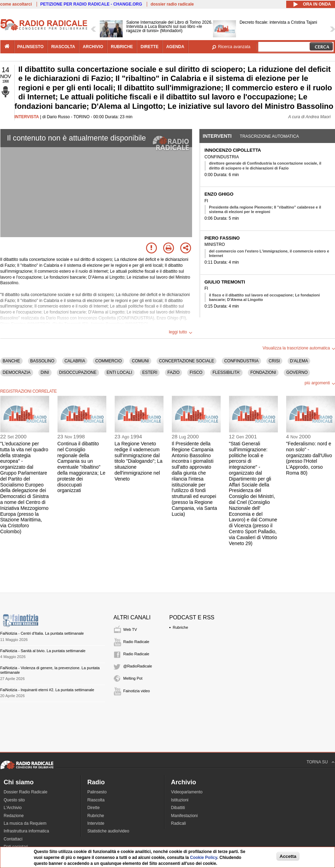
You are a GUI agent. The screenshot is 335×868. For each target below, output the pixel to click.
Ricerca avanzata (234, 47)
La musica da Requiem (25, 823)
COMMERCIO (108, 361)
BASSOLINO (42, 361)
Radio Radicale (136, 642)
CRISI (274, 361)
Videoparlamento (187, 792)
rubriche (122, 47)
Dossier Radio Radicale (26, 792)
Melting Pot (133, 678)
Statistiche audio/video (108, 831)
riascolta (63, 47)
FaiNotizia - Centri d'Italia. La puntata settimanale (42, 633)
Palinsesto (97, 792)
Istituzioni (180, 800)
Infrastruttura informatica (26, 831)
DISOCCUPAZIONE (78, 372)
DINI (45, 372)
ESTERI (150, 372)
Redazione (14, 816)
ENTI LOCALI (119, 372)
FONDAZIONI (263, 372)
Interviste (96, 823)
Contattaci (13, 839)
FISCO (196, 372)
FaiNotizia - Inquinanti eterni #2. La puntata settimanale (47, 690)
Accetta (288, 856)
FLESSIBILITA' (226, 372)
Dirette (94, 808)
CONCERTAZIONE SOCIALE (186, 361)
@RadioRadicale (138, 666)
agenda (175, 47)
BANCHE (12, 361)
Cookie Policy (204, 858)
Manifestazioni (185, 816)
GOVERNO (297, 372)
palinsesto (31, 47)
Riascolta (96, 800)
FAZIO (173, 372)
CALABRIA (75, 361)
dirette (149, 47)
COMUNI (140, 361)
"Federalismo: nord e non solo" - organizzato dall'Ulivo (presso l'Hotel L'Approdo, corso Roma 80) (309, 458)
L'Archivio (13, 808)
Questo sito (14, 800)
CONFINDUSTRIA (241, 361)
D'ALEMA (299, 361)
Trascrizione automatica (269, 136)
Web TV (130, 629)
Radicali (179, 823)
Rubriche (181, 627)
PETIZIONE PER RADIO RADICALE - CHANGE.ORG (91, 4)
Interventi (217, 136)
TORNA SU (317, 762)
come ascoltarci (16, 4)
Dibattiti (178, 808)
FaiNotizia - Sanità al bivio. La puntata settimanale (43, 651)
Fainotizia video (137, 691)
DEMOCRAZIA (17, 372)
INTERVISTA (27, 117)
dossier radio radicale (172, 4)
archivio (93, 47)
